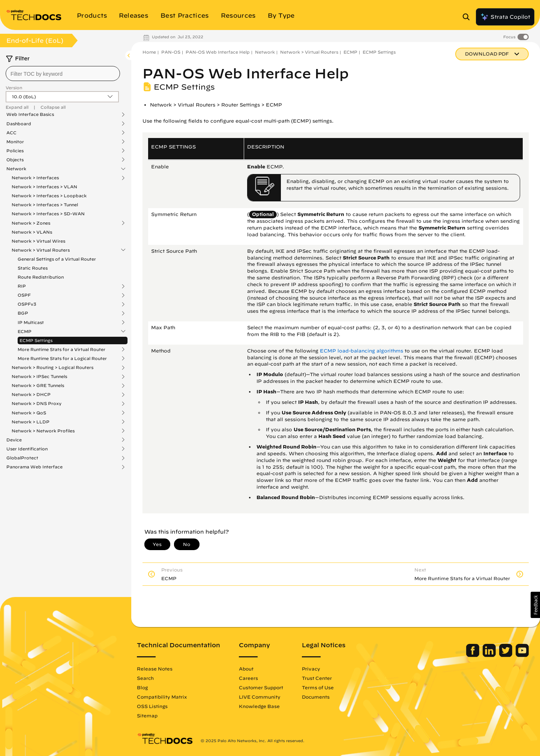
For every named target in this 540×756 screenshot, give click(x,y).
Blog (142, 687)
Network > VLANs (32, 232)
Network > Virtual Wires (38, 241)
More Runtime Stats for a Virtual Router (61, 349)
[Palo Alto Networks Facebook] (473, 655)
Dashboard (19, 124)
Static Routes (33, 268)
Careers (248, 678)
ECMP (25, 331)
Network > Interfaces (35, 178)
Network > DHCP (31, 394)
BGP (23, 313)
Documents (316, 697)
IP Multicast (31, 322)
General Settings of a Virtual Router (57, 259)
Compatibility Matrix (162, 697)
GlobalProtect (22, 458)
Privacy (311, 669)
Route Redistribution (41, 277)
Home (149, 52)
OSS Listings (152, 706)
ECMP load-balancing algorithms (361, 351)
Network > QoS (29, 413)
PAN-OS (171, 52)
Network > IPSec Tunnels (39, 376)
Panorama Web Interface (34, 467)
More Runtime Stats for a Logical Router (62, 358)
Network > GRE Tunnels (38, 385)
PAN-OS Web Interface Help (218, 52)
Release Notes (155, 669)
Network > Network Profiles (43, 431)
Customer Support (261, 687)
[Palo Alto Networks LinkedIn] (490, 655)
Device (14, 440)
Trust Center (317, 678)
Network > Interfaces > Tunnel (45, 205)
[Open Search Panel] (468, 17)
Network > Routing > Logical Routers (52, 367)
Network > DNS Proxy (37, 403)
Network (16, 169)
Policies (15, 151)
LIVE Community (260, 697)
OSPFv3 (27, 304)
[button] (535, 605)
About (246, 669)
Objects (15, 160)
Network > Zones (31, 223)
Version (14, 88)
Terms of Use (318, 687)
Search (145, 678)
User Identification (27, 449)
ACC (11, 133)
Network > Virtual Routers (41, 250)
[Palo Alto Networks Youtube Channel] (522, 655)
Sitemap (147, 715)
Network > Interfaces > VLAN (44, 187)
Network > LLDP (31, 422)
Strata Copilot (505, 17)
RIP (22, 286)
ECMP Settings (36, 340)
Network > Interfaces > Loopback (49, 196)
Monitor (15, 142)
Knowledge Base (259, 706)
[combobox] (63, 73)
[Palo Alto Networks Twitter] (506, 655)
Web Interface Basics (30, 114)
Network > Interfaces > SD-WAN (48, 214)
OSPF (24, 295)
